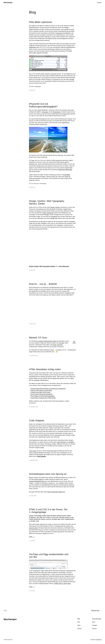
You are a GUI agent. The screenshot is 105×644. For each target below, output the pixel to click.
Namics (73, 222)
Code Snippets (37, 420)
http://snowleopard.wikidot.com (56, 492)
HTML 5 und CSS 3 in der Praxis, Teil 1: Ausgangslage (48, 511)
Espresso (63, 442)
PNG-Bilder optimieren (41, 22)
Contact (99, 3)
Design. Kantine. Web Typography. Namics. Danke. (47, 202)
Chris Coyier (33, 451)
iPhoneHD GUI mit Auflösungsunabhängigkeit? (43, 105)
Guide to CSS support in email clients (41, 390)
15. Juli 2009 (32, 591)
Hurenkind (54, 217)
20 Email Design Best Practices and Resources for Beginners (48, 389)
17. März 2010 (32, 324)
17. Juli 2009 (32, 541)
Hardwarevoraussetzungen (37, 481)
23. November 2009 (33, 407)
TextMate (71, 442)
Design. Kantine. (55, 207)
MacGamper (8, 3)
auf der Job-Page (57, 345)
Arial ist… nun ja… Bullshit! (43, 284)
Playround (38, 86)
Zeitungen (45, 112)
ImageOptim (33, 47)
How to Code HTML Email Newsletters (42, 394)
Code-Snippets (41, 456)
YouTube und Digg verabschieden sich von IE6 (49, 556)
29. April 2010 (32, 90)
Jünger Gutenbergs (48, 213)
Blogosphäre (57, 112)
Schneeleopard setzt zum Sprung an (48, 474)
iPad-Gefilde (66, 175)
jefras (45, 183)
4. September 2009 (33, 460)
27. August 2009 (33, 496)
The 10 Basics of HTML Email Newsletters (43, 396)
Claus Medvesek (64, 266)
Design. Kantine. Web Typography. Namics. (42, 266)
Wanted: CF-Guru (38, 338)
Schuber (52, 218)
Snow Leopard (39, 479)
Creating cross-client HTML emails (40, 392)
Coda (58, 442)
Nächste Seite (96, 611)
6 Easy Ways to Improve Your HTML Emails (43, 398)
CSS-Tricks (53, 451)
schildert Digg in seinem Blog (62, 584)
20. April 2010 (32, 187)
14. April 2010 (32, 270)
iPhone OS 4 (67, 114)
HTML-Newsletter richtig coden (45, 369)
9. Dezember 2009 (33, 356)
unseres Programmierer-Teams (48, 341)
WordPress (99, 640)
